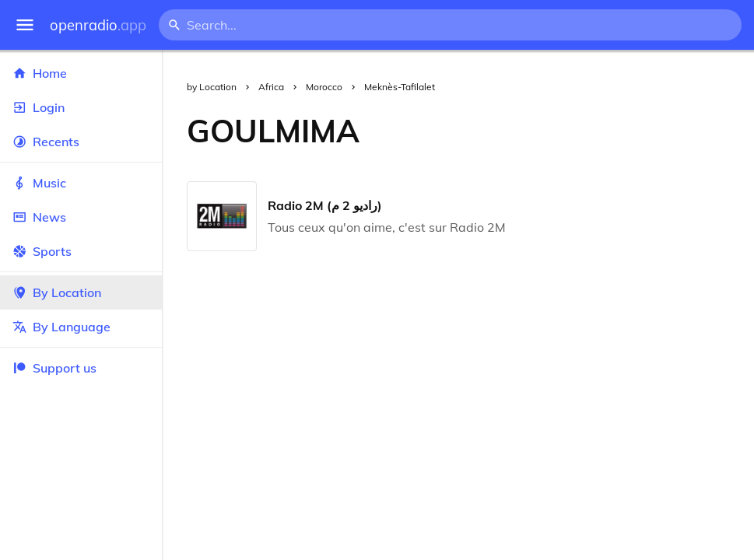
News (81, 217)
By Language (81, 327)
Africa (271, 87)
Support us (54, 368)
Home (81, 73)
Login (81, 107)
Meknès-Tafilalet (400, 87)
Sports (81, 251)
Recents (81, 142)
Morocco (324, 87)
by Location (212, 87)
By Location (81, 292)
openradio (98, 25)
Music (81, 183)
